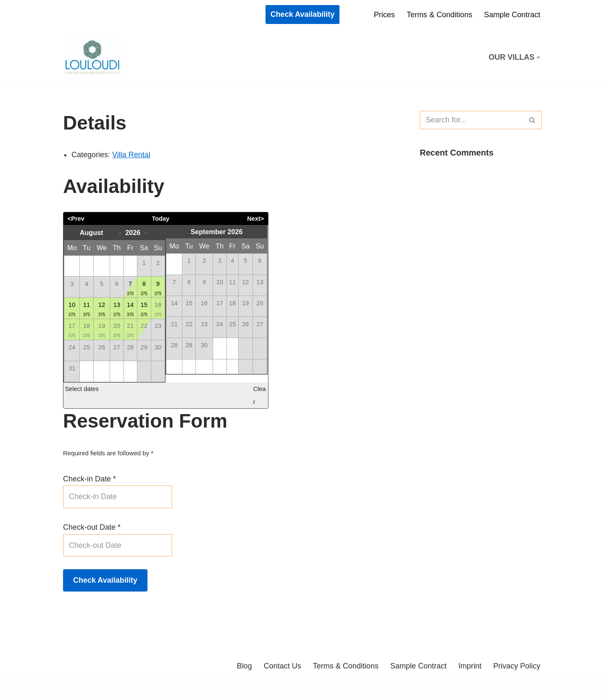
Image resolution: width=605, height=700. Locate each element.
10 (72, 310)
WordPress (148, 689)
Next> (255, 219)
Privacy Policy (517, 666)
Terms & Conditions (439, 15)
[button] (538, 57)
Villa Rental (131, 155)
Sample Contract (512, 15)
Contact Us (283, 666)
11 (87, 310)
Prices (384, 15)
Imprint (470, 666)
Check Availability (303, 14)
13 (117, 310)
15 (144, 310)
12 (102, 310)
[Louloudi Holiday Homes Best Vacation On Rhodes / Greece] (95, 57)
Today (160, 219)
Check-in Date (89, 479)
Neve (72, 689)
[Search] (471, 120)
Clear (259, 395)
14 (130, 310)
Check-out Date (92, 527)
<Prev (76, 219)
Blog (245, 666)
